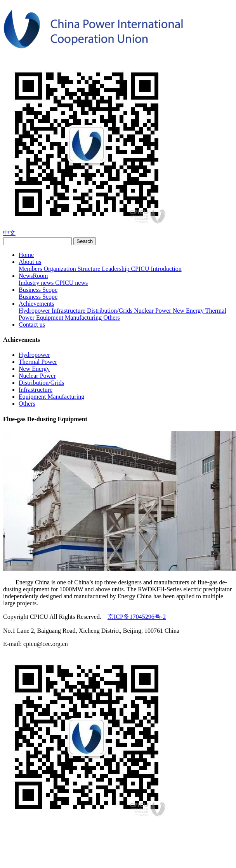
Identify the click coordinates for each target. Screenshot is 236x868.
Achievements (36, 304)
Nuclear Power (153, 311)
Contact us (32, 325)
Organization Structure (73, 269)
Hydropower (35, 311)
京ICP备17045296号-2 (137, 617)
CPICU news (71, 283)
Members (31, 269)
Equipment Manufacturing (70, 318)
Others (112, 318)
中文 (9, 233)
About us (30, 262)
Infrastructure (69, 311)
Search (85, 241)
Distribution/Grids (110, 311)
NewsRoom (33, 276)
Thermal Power (38, 362)
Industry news (37, 283)
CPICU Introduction (156, 269)
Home (26, 255)
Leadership (116, 269)
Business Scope (38, 290)
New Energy (189, 311)
